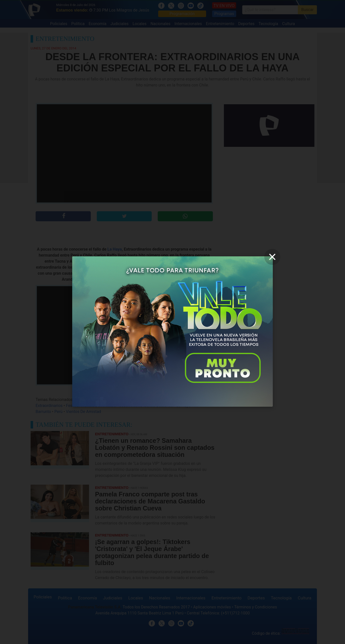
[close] (272, 257)
